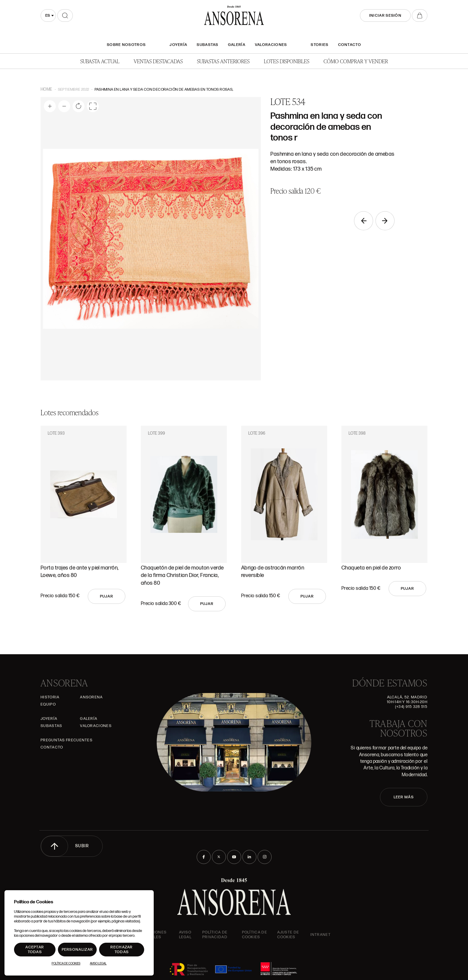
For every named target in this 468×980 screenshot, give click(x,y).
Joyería (178, 45)
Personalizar (77, 950)
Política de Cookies (66, 964)
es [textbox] (48, 16)
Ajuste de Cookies (288, 935)
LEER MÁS (404, 797)
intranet (321, 935)
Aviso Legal (185, 935)
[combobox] (48, 16)
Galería (237, 45)
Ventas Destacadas (158, 61)
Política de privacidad (215, 935)
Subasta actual (100, 61)
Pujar (107, 596)
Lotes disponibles (287, 61)
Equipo (48, 704)
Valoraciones (271, 45)
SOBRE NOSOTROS (126, 45)
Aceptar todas (35, 950)
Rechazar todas (121, 950)
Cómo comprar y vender (356, 61)
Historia (50, 697)
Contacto (350, 45)
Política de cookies (255, 935)
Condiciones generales (152, 935)
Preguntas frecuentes (67, 740)
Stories (320, 45)
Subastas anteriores (223, 61)
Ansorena (91, 697)
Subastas (207, 45)
